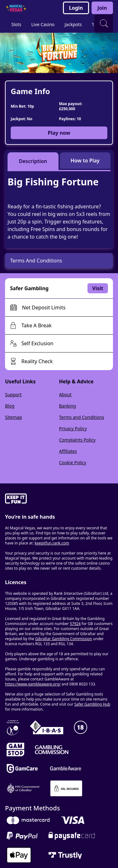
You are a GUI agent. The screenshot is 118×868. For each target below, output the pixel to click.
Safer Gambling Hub (92, 704)
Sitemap (14, 417)
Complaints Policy (77, 440)
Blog (10, 406)
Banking (68, 406)
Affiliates (68, 451)
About (65, 395)
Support (13, 395)
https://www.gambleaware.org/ (33, 684)
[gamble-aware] (59, 499)
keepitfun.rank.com (52, 543)
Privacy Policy (73, 428)
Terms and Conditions (82, 417)
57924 (75, 624)
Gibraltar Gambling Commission (64, 639)
